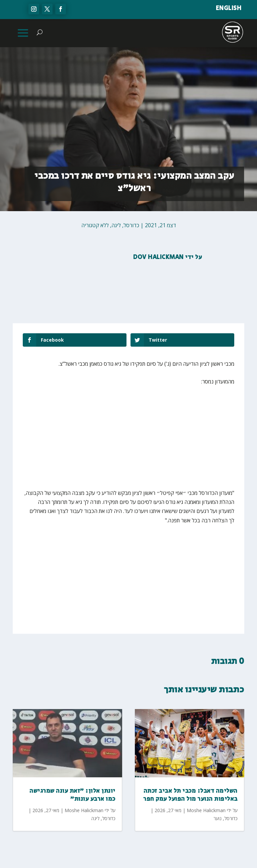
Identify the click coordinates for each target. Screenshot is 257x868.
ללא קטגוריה (95, 225)
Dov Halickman (158, 257)
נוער (218, 818)
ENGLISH (229, 8)
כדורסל (131, 225)
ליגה (116, 225)
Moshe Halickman (84, 810)
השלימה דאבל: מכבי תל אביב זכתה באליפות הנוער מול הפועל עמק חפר (190, 795)
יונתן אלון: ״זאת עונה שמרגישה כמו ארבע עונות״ (72, 795)
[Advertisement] (167, 442)
